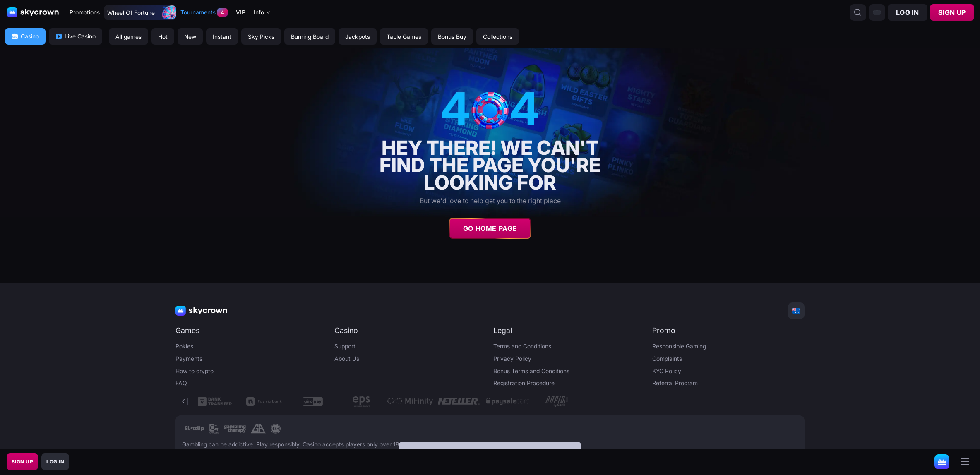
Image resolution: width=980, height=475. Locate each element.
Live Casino (76, 36)
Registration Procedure (524, 383)
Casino (25, 36)
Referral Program (675, 383)
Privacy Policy (512, 359)
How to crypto (195, 371)
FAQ (181, 383)
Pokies (184, 346)
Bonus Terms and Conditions (531, 371)
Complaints (667, 359)
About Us (347, 359)
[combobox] (262, 13)
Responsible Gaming (679, 346)
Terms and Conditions (522, 346)
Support (345, 346)
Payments (189, 359)
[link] (194, 429)
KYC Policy (667, 371)
